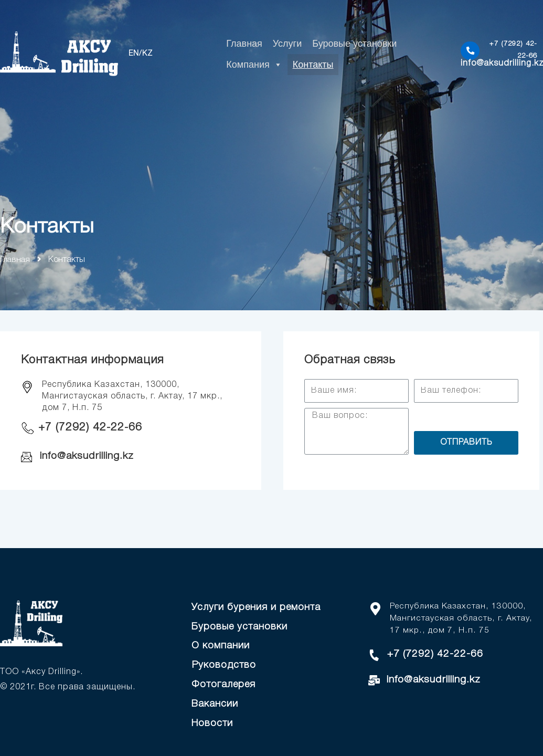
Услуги (287, 44)
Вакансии (215, 703)
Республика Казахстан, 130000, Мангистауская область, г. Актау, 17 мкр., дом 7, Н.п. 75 (462, 618)
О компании (221, 646)
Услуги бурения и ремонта (257, 607)
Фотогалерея (225, 684)
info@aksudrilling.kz (89, 456)
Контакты (313, 65)
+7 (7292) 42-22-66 (92, 427)
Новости (212, 722)
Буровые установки (354, 44)
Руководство (224, 665)
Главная (244, 44)
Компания (254, 65)
